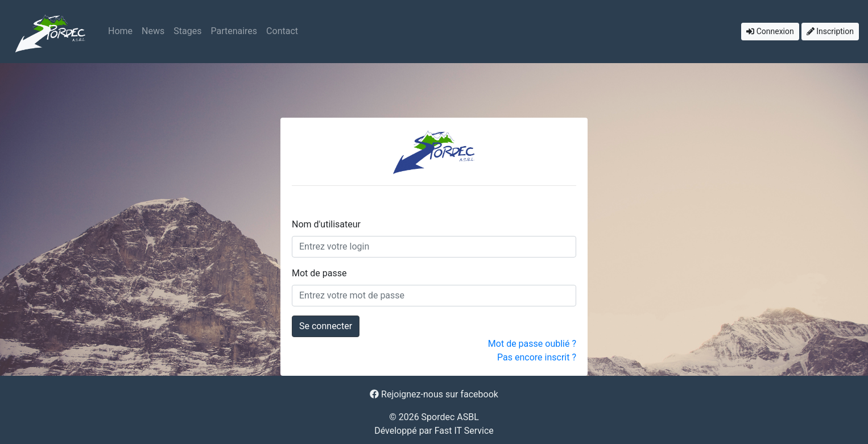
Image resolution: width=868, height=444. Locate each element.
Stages (187, 31)
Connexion (770, 31)
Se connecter (326, 326)
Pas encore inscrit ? (537, 357)
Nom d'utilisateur (326, 224)
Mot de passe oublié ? (532, 344)
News (153, 31)
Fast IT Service (464, 431)
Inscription (830, 31)
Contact (282, 31)
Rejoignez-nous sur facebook (434, 394)
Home (120, 31)
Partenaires (234, 31)
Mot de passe (319, 273)
